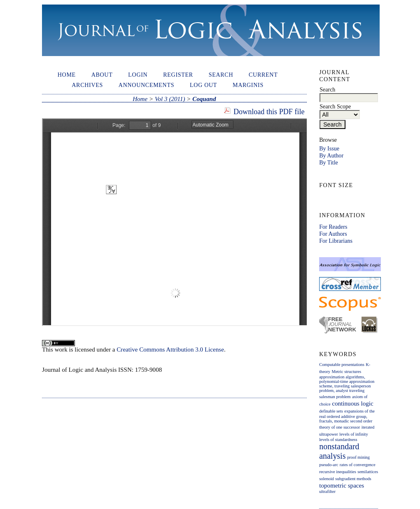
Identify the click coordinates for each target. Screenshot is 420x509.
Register (178, 75)
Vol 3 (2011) (170, 99)
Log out (203, 85)
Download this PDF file (269, 112)
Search (221, 75)
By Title (329, 162)
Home (67, 75)
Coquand (204, 99)
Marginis (248, 85)
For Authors (333, 234)
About (102, 75)
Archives (87, 85)
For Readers (333, 227)
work (61, 349)
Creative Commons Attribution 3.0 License (170, 349)
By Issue (329, 148)
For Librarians (336, 241)
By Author (331, 155)
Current (263, 75)
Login (138, 75)
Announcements (146, 85)
